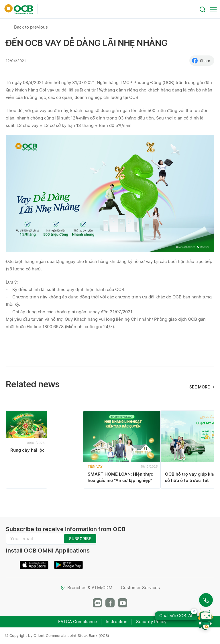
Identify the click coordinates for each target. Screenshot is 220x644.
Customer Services (140, 588)
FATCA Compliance (78, 622)
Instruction (117, 622)
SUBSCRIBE (80, 539)
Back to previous (31, 27)
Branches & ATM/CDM (86, 588)
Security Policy (151, 622)
